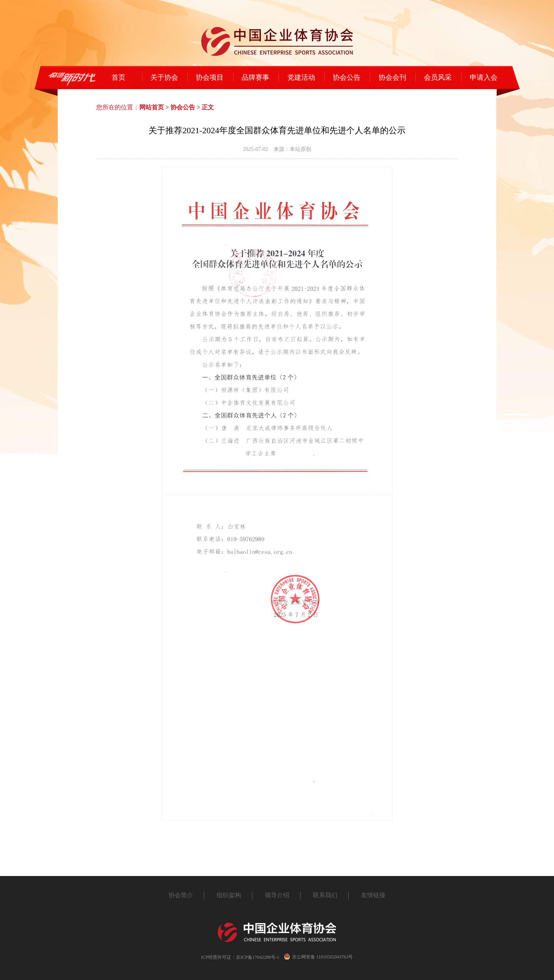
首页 (118, 77)
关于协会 (164, 77)
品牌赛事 (255, 77)
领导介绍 (277, 895)
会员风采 (438, 77)
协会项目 (210, 77)
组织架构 (229, 895)
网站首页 (152, 107)
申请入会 (484, 77)
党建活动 (301, 77)
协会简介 (181, 895)
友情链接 (373, 895)
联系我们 (325, 895)
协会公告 (347, 77)
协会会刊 (392, 77)
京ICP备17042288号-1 (258, 957)
